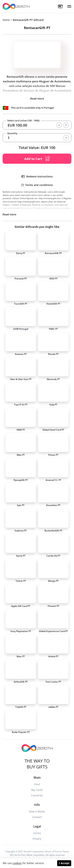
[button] (69, 6)
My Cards (37, 790)
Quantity (12, 133)
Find (37, 784)
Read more (37, 99)
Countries (37, 795)
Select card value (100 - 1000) (23, 121)
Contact (37, 817)
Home (6, 20)
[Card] (21, 241)
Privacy (37, 839)
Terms (37, 833)
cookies (17, 863)
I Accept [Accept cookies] (64, 863)
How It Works (37, 811)
